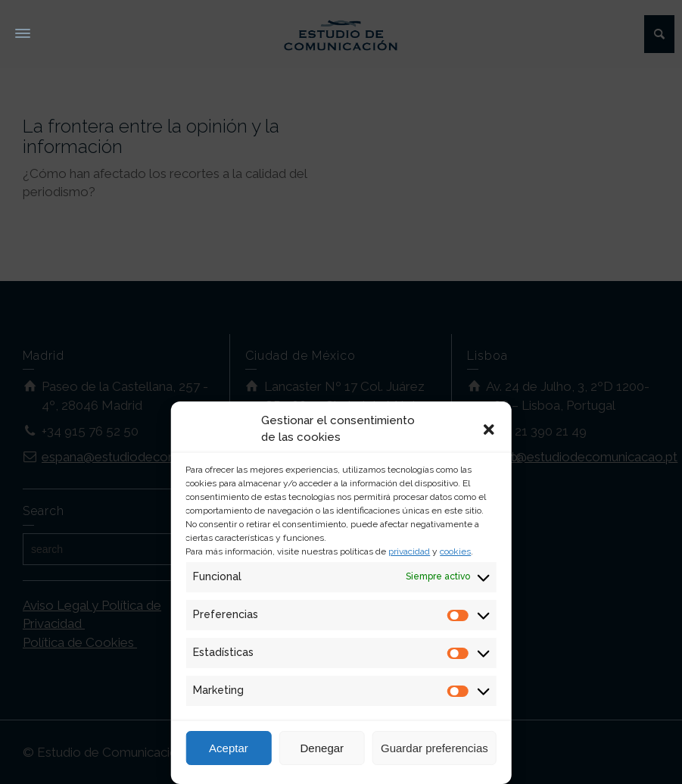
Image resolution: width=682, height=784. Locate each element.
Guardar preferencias (434, 748)
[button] (489, 429)
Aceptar (229, 748)
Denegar (322, 748)
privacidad (409, 551)
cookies (455, 551)
